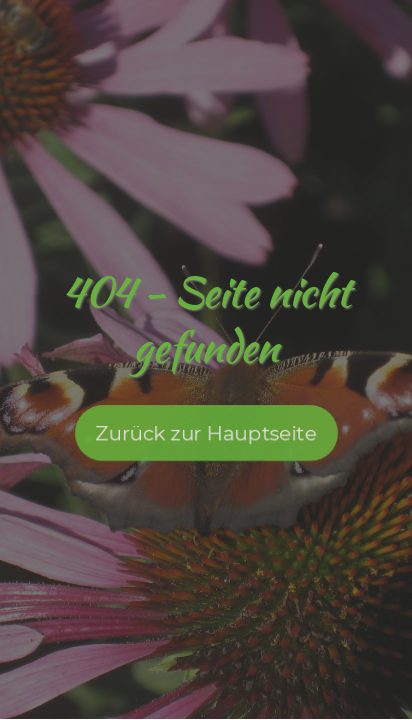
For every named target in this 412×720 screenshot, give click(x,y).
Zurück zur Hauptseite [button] (206, 440)
